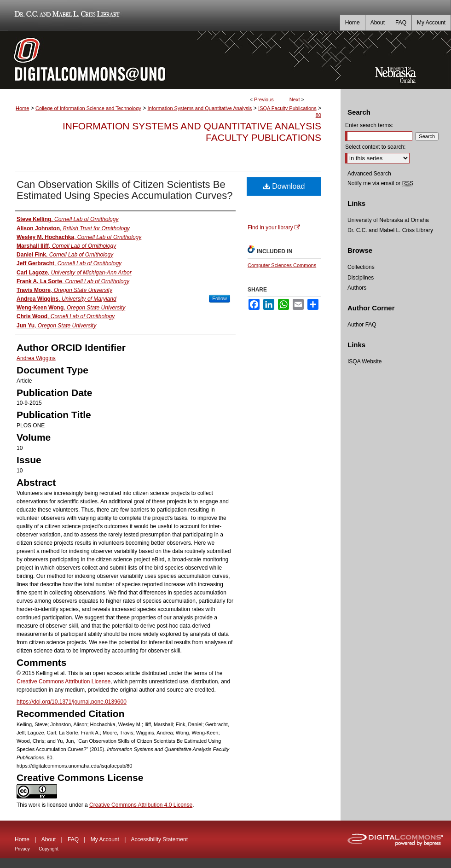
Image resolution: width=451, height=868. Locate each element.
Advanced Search (369, 174)
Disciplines (361, 278)
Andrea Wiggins (36, 358)
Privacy (22, 849)
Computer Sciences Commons (282, 265)
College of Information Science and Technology (88, 108)
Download (284, 186)
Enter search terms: (369, 125)
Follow (220, 298)
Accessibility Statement (159, 839)
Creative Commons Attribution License (64, 682)
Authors (357, 288)
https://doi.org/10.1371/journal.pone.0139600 (72, 702)
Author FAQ (362, 325)
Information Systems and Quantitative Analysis (200, 108)
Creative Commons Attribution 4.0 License (141, 805)
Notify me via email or (380, 183)
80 (318, 115)
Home (22, 108)
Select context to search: (375, 147)
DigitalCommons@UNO (170, 60)
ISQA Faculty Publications (287, 108)
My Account (105, 839)
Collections (361, 267)
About (49, 839)
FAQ (73, 839)
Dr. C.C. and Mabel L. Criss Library (66, 15)
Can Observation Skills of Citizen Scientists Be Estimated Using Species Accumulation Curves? (125, 190)
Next (295, 99)
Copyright (49, 849)
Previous (264, 99)
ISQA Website (364, 361)
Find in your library (274, 227)
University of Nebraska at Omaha (388, 220)
